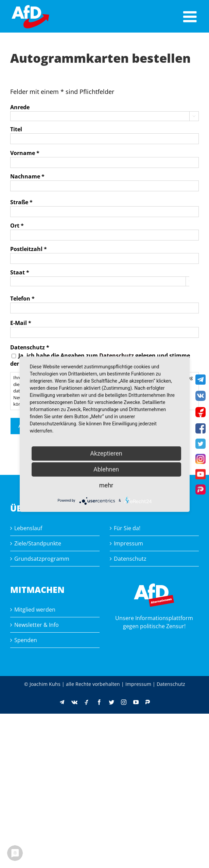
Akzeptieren (106, 453)
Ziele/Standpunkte (38, 543)
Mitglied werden (35, 610)
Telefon (22, 298)
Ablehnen (106, 469)
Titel (16, 129)
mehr (106, 485)
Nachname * (27, 176)
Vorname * (25, 153)
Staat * (20, 272)
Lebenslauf (28, 528)
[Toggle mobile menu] (191, 17)
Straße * (21, 202)
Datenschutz (117, 355)
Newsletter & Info (37, 625)
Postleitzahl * (29, 249)
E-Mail (21, 323)
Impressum (128, 543)
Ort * (17, 226)
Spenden (26, 640)
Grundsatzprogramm (42, 559)
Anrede (20, 107)
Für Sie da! (127, 528)
